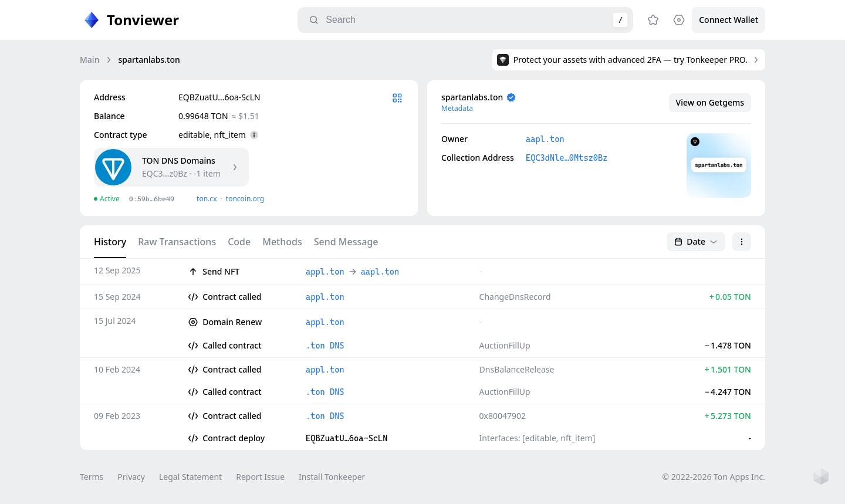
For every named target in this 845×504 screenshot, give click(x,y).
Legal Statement (190, 477)
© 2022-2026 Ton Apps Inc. (714, 477)
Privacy (131, 477)
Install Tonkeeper (332, 477)
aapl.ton (545, 139)
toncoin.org (245, 199)
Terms (92, 477)
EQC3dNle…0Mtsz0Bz (567, 158)
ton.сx (207, 199)
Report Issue (260, 477)
